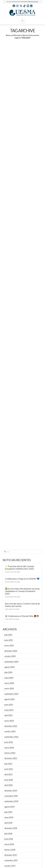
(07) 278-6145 (34, 2)
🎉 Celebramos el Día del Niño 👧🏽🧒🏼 (22, 516)
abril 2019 (8, 722)
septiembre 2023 (11, 593)
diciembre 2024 (11, 550)
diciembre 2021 (11, 658)
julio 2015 (8, 824)
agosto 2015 (9, 819)
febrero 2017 (10, 776)
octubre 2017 (10, 765)
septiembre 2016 (11, 787)
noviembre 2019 (11, 695)
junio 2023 (9, 604)
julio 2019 (8, 711)
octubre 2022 (10, 631)
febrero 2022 (10, 652)
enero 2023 (9, 620)
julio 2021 (8, 663)
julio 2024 (8, 572)
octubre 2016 (10, 781)
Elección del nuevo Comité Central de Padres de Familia (22, 504)
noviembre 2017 (11, 760)
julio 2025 (8, 534)
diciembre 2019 (11, 690)
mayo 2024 (9, 577)
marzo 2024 (9, 583)
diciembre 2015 (11, 803)
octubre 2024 (10, 556)
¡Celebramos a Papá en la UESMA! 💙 (22, 478)
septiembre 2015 (11, 814)
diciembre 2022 (11, 626)
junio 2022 (9, 642)
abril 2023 (8, 615)
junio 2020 (9, 679)
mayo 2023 (9, 609)
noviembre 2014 (11, 840)
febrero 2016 (10, 797)
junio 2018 (9, 738)
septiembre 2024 (11, 561)
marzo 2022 (9, 647)
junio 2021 (9, 668)
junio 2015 (9, 830)
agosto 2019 (9, 706)
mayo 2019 (9, 717)
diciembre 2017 (11, 754)
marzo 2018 (9, 744)
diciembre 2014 (11, 835)
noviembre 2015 (11, 808)
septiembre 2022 (11, 636)
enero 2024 (9, 588)
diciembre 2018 (11, 728)
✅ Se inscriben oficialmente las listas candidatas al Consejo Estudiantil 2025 (22, 491)
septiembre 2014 (11, 846)
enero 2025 (9, 545)
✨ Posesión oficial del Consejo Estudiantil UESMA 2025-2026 (20, 467)
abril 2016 (8, 792)
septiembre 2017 (11, 771)
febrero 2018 (10, 749)
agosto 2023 (9, 599)
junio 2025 (9, 540)
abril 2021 (8, 674)
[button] (22, 21)
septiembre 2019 (11, 701)
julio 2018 (8, 733)
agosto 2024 (9, 566)
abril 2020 (8, 685)
